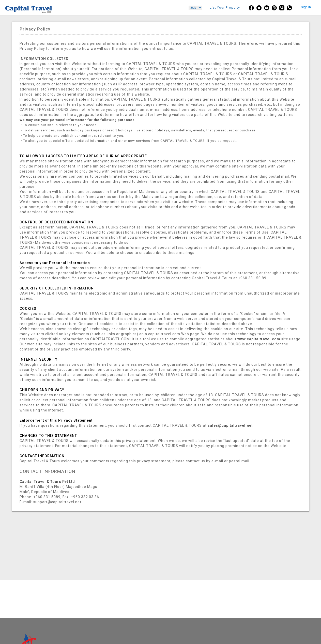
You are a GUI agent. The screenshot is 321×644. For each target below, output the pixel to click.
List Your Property (225, 7)
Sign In (306, 7)
